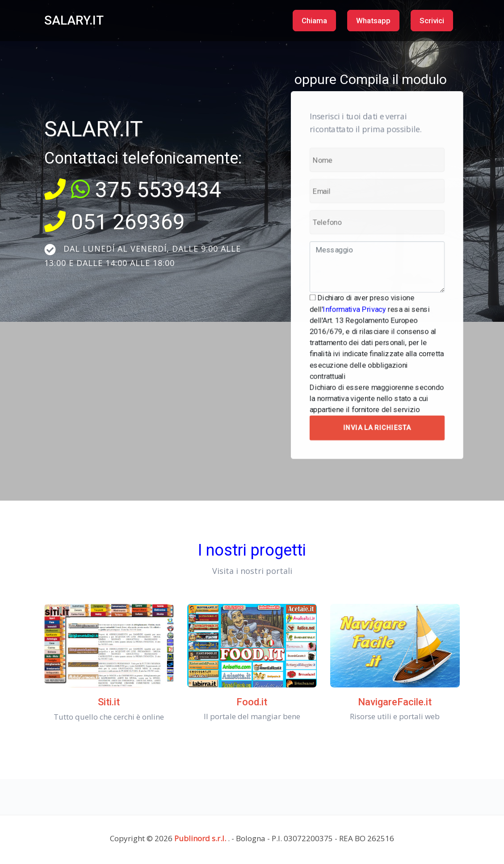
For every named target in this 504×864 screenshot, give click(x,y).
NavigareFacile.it (395, 702)
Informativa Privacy (357, 305)
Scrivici (432, 21)
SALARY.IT (74, 20)
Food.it (252, 702)
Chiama (314, 21)
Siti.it (109, 702)
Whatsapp (373, 21)
